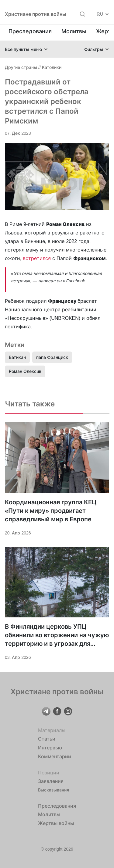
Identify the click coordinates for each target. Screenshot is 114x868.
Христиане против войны (36, 14)
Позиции (49, 773)
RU (100, 14)
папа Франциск (52, 357)
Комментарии (55, 756)
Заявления (51, 781)
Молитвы (74, 31)
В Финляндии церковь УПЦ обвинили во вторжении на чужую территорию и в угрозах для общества (57, 635)
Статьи (47, 739)
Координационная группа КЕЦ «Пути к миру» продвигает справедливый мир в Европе (51, 511)
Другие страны (21, 67)
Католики (52, 67)
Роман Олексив (25, 371)
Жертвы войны (56, 823)
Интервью (50, 748)
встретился (38, 258)
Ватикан (17, 357)
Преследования (30, 31)
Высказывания (54, 790)
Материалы (52, 730)
